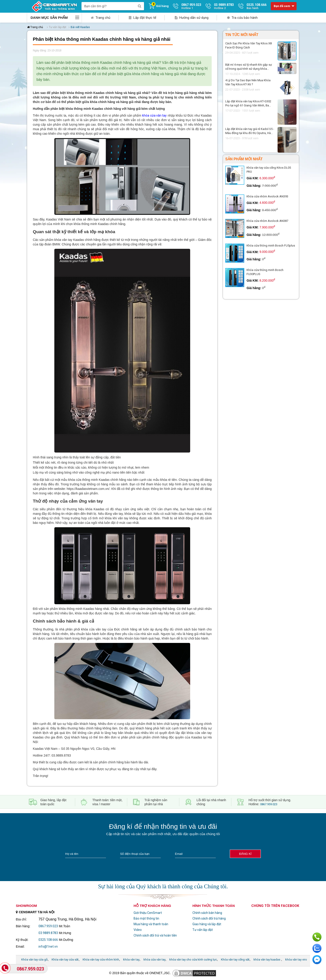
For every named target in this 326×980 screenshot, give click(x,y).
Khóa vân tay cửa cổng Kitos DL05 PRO (269, 170)
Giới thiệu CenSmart (148, 913)
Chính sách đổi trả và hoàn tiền (155, 935)
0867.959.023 (269, 804)
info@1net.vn (48, 946)
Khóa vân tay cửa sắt (65, 960)
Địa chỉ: (21, 919)
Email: (20, 946)
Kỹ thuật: (22, 940)
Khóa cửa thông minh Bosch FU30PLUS (265, 272)
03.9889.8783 (48, 933)
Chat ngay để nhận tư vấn (317, 960)
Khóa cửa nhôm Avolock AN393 (267, 196)
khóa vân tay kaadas (267, 960)
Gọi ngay (317, 937)
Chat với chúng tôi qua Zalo (317, 948)
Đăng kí (245, 854)
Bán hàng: (23, 926)
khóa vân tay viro (296, 960)
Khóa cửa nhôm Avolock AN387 (267, 221)
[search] (139, 6)
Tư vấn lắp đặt (203, 930)
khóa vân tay (131, 960)
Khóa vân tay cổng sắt (235, 960)
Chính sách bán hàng (207, 913)
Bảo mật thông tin (146, 918)
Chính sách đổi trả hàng (209, 918)
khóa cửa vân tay (154, 115)
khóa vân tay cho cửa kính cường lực (193, 960)
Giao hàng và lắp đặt (207, 924)
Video (138, 930)
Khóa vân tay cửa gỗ (34, 960)
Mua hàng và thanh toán (151, 924)
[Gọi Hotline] (6, 968)
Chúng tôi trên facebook (275, 906)
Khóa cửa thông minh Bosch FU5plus (271, 246)
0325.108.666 (48, 940)
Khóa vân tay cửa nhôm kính (101, 960)
